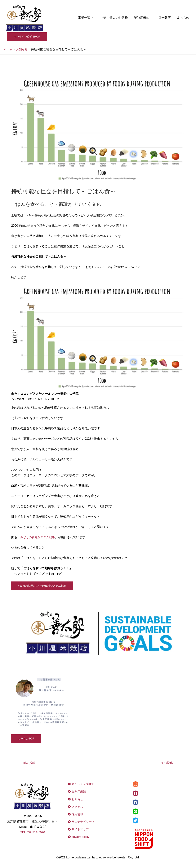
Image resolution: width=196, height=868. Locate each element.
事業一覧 (84, 18)
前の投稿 (28, 763)
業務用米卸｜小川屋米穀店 (152, 18)
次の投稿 (168, 763)
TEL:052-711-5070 (33, 833)
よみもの (183, 18)
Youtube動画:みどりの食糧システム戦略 (44, 586)
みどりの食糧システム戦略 (39, 537)
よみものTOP (27, 739)
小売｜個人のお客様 (114, 18)
